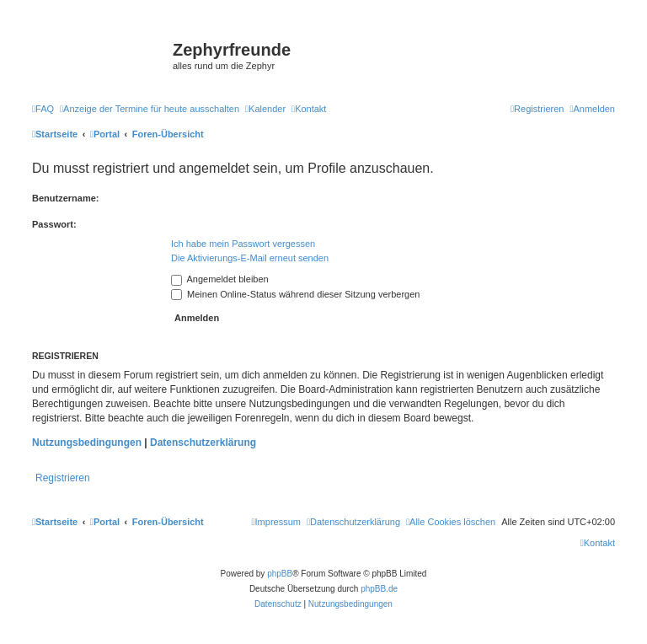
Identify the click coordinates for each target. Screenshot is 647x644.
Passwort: (54, 224)
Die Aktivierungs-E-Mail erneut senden (250, 258)
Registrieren (63, 478)
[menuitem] (43, 109)
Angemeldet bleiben (220, 279)
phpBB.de (379, 589)
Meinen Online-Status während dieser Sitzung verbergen (295, 294)
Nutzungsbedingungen (87, 443)
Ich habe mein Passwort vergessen (243, 244)
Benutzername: (65, 198)
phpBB (280, 574)
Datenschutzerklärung (203, 443)
